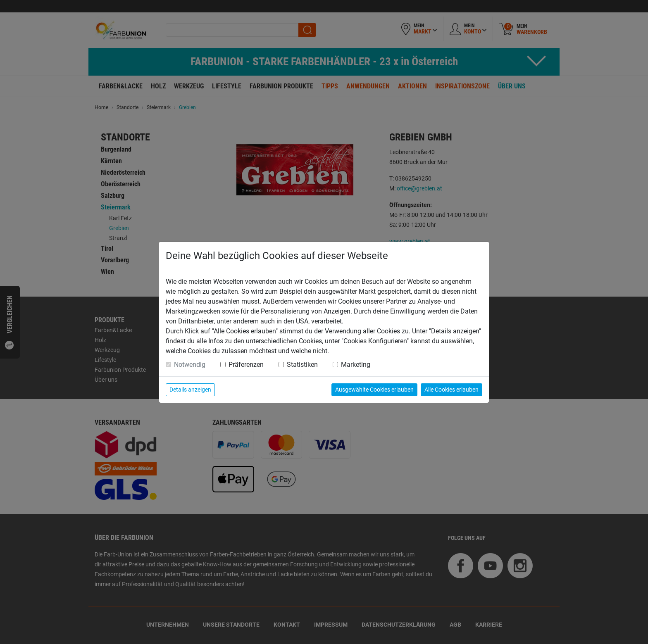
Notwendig (190, 365)
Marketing (356, 365)
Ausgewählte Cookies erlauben (374, 390)
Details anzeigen (190, 390)
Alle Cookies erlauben (451, 390)
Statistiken (302, 365)
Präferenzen (246, 365)
